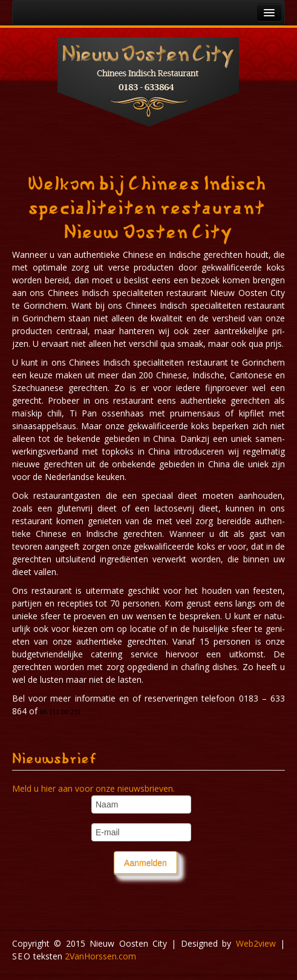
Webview (256, 943)
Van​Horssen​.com (100, 956)
